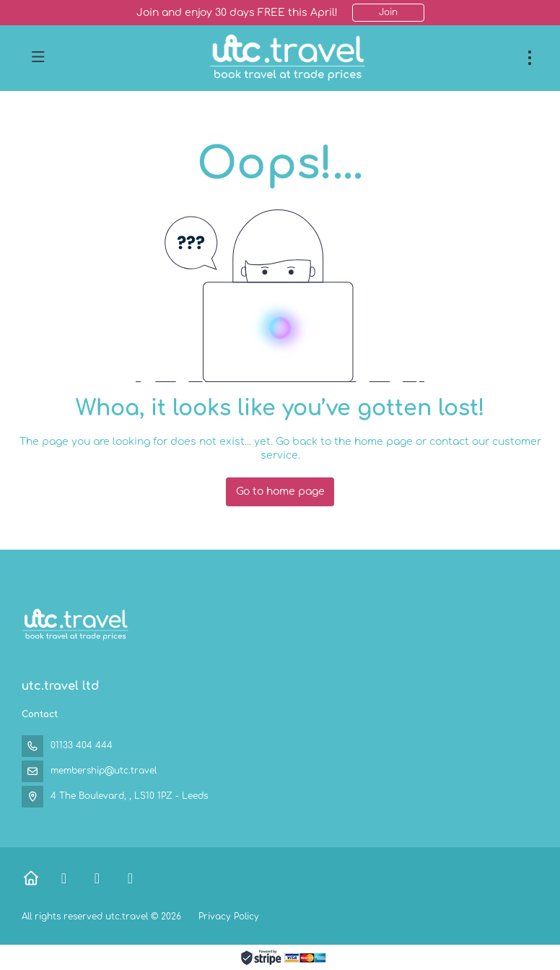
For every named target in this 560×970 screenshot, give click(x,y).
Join (388, 12)
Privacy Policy (229, 917)
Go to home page (280, 492)
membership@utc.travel (104, 771)
